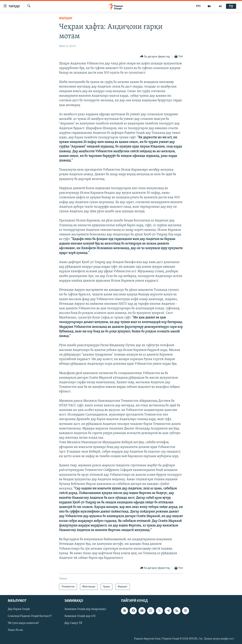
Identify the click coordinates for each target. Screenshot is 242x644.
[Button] (155, 57)
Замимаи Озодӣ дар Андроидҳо (85, 609)
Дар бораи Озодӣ (19, 609)
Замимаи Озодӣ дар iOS (80, 616)
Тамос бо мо (15, 630)
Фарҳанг (66, 18)
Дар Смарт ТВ (73, 623)
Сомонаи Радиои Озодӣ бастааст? (30, 616)
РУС (199, 6)
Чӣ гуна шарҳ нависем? (23, 623)
